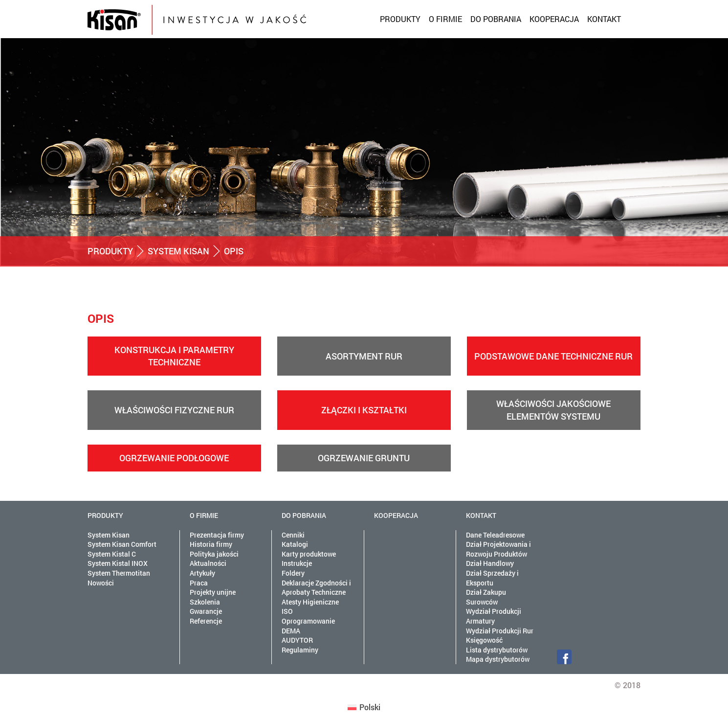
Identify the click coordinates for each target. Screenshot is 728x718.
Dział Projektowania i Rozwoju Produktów (498, 549)
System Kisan (178, 251)
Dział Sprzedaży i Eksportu (492, 578)
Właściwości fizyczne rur (174, 410)
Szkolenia (205, 602)
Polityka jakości (214, 554)
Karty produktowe (309, 554)
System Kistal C (112, 554)
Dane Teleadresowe (495, 535)
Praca (199, 583)
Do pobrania (496, 19)
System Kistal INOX (118, 563)
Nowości (101, 583)
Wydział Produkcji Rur (500, 631)
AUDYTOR (297, 640)
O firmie (445, 19)
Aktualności (208, 563)
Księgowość (484, 640)
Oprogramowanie (308, 621)
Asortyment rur (364, 356)
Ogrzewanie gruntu (364, 458)
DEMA (291, 631)
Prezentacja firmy (217, 535)
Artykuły (202, 573)
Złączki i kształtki (364, 410)
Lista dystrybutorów (497, 650)
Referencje (206, 621)
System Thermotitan (119, 573)
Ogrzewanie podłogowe (174, 458)
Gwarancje (206, 611)
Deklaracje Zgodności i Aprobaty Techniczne (316, 588)
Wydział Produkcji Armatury (494, 616)
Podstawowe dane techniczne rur (553, 356)
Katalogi (295, 544)
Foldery (293, 573)
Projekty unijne (213, 592)
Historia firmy (211, 544)
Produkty (400, 19)
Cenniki (293, 535)
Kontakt (604, 19)
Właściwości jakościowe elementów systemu (553, 410)
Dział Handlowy (490, 563)
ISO (287, 611)
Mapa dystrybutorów (498, 659)
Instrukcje (297, 563)
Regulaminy (300, 650)
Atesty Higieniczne (310, 602)
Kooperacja (554, 19)
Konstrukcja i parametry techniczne (174, 356)
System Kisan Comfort (122, 544)
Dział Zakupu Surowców (486, 597)
